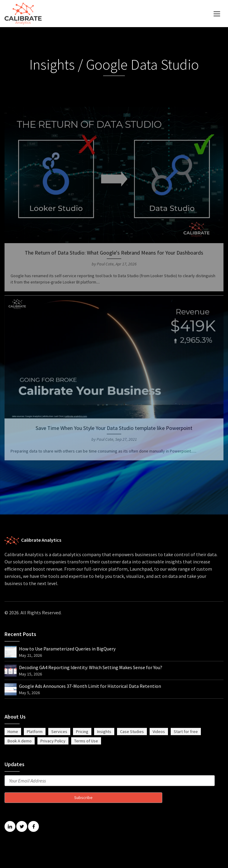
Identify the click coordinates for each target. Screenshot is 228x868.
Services (59, 732)
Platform (35, 732)
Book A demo (20, 741)
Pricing (82, 732)
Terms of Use (86, 741)
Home (13, 732)
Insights (104, 732)
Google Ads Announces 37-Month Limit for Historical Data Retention (90, 686)
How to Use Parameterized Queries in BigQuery (67, 649)
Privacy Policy (53, 741)
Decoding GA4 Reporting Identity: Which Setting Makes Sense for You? (91, 667)
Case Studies (132, 732)
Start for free (186, 732)
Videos (159, 732)
